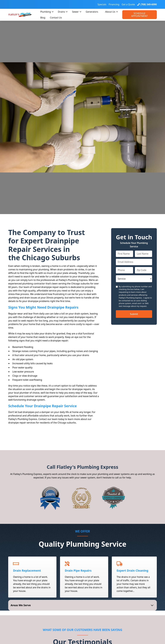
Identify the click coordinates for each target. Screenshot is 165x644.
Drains (62, 12)
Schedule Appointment (139, 15)
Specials (102, 4)
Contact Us (56, 18)
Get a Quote (128, 4)
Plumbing (45, 12)
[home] (23, 15)
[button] (47, 12)
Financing (114, 4)
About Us (110, 12)
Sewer (75, 12)
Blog (43, 18)
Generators (92, 12)
